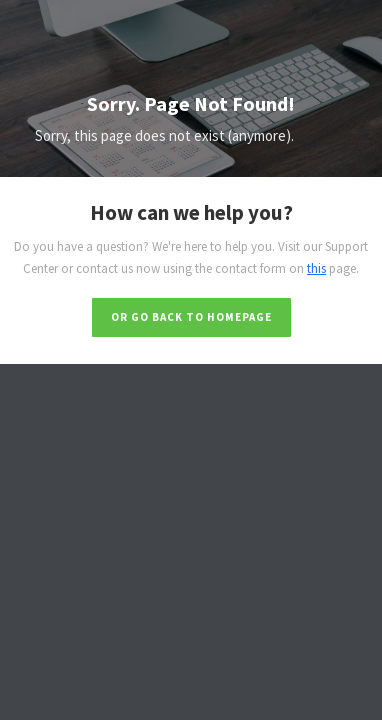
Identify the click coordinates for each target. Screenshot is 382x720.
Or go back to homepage (191, 317)
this (316, 268)
